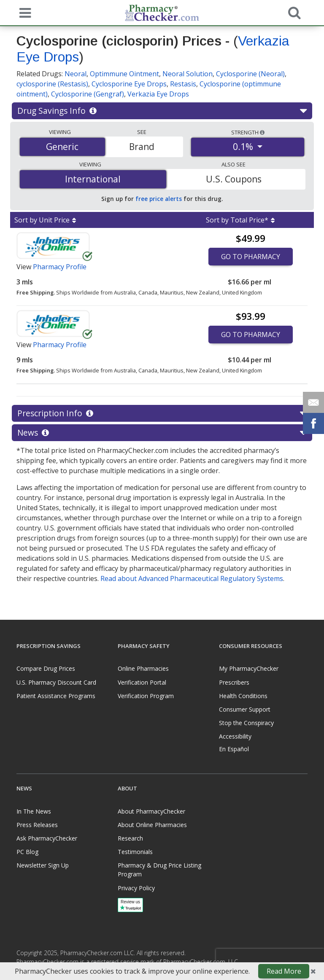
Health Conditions (243, 696)
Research (130, 838)
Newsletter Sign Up (43, 865)
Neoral (76, 74)
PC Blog (27, 852)
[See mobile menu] (23, 12)
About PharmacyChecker (151, 811)
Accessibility (235, 736)
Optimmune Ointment (124, 74)
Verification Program (146, 696)
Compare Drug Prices (46, 668)
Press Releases (37, 825)
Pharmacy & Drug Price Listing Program (159, 870)
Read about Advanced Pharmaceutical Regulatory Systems (192, 578)
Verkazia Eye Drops (158, 94)
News (162, 433)
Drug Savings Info (162, 111)
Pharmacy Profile (60, 267)
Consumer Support (245, 709)
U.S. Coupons (234, 179)
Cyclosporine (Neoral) (250, 74)
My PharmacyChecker (249, 668)
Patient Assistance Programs (56, 696)
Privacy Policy (136, 888)
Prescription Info (162, 413)
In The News (34, 811)
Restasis (183, 84)
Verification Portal (142, 682)
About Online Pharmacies (152, 825)
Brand (142, 147)
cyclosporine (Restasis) (52, 84)
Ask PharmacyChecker (47, 838)
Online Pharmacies (143, 668)
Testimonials (135, 852)
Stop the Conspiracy (246, 723)
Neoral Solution (188, 74)
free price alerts (159, 199)
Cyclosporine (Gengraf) (88, 94)
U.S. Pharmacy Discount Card (56, 682)
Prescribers (234, 682)
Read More (284, 971)
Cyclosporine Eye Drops (129, 84)
